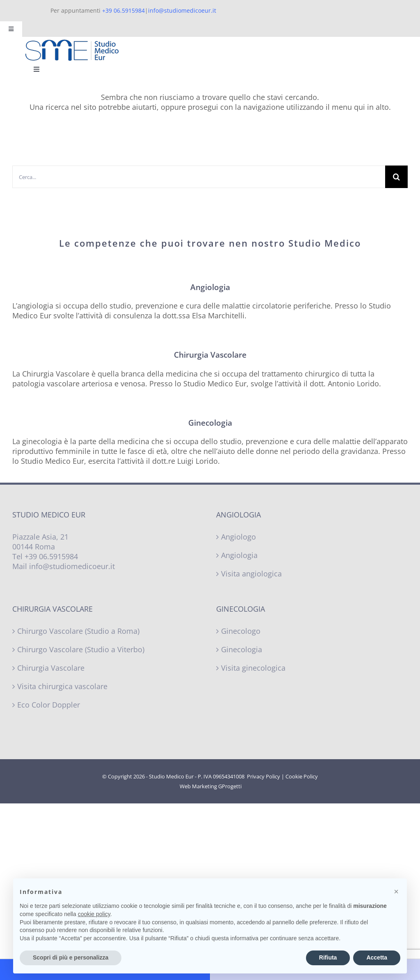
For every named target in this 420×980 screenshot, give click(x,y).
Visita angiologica (251, 574)
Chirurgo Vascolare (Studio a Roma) (78, 631)
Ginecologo (241, 631)
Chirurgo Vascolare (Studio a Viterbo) (81, 649)
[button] (396, 892)
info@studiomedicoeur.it (182, 10)
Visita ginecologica (253, 668)
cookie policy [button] (94, 914)
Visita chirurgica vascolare (62, 686)
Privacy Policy (264, 776)
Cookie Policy (302, 776)
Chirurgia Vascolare (51, 668)
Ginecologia (242, 649)
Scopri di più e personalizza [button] (71, 957)
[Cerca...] (199, 177)
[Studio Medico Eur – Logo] (72, 43)
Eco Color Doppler (49, 705)
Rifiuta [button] (328, 957)
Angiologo (239, 537)
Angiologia (239, 555)
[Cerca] (396, 177)
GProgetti (230, 786)
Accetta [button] (377, 957)
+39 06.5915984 (123, 10)
